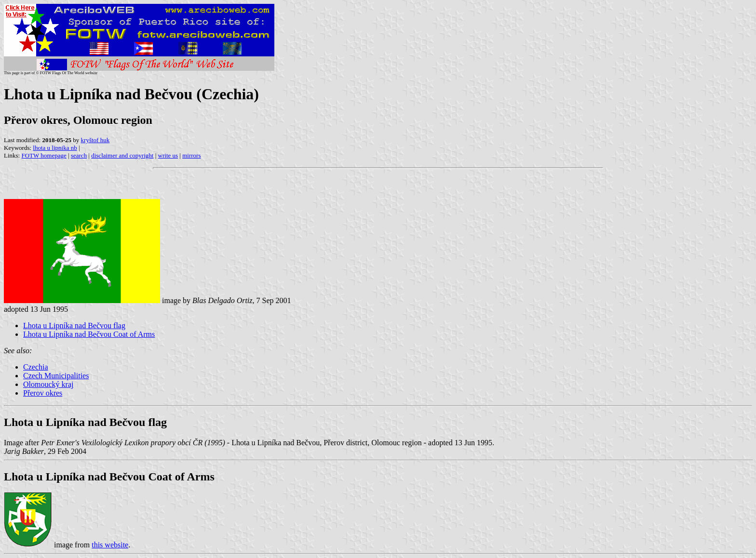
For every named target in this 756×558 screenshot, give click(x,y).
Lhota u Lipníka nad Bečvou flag (74, 325)
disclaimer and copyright (122, 155)
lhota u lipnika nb (55, 148)
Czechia (36, 367)
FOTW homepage (44, 155)
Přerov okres (43, 393)
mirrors (191, 155)
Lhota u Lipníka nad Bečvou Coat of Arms (89, 334)
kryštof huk (95, 140)
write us (168, 155)
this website (110, 545)
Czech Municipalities (56, 376)
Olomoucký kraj (48, 384)
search (79, 155)
